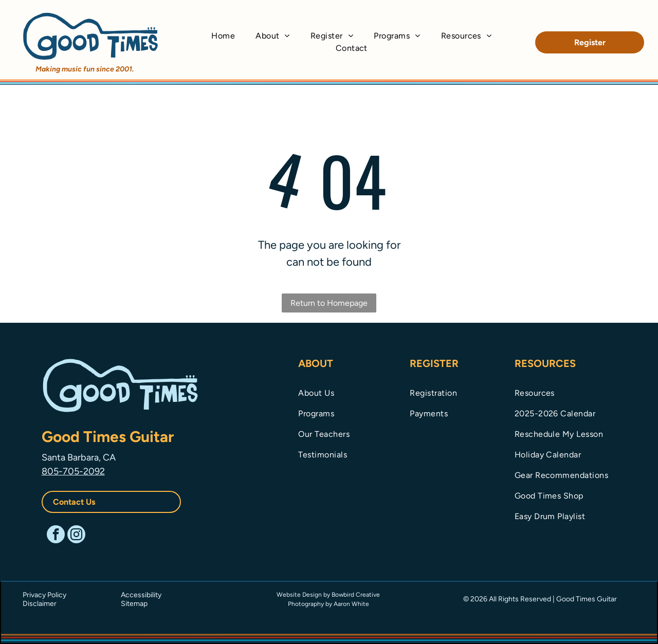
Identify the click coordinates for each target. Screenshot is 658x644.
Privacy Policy (44, 595)
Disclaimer (40, 604)
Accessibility (141, 595)
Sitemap (134, 604)
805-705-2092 (73, 471)
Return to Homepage (329, 303)
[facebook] (56, 536)
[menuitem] (223, 36)
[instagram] (76, 536)
